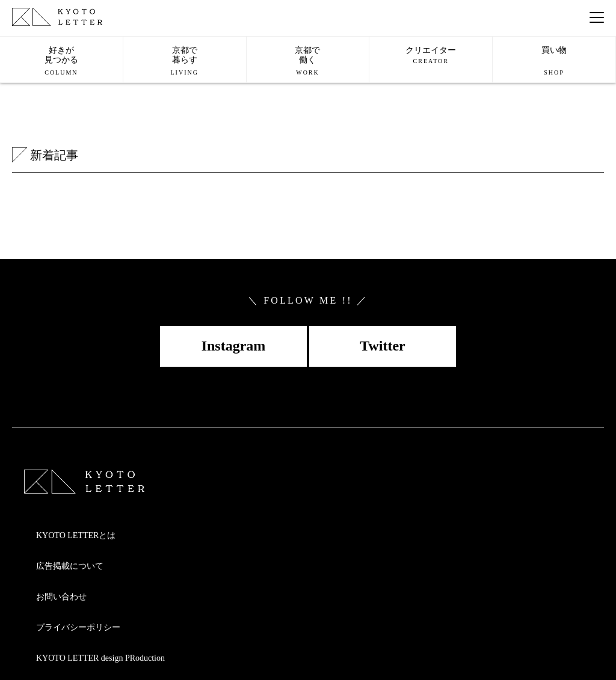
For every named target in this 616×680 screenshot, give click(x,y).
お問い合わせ (61, 597)
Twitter (383, 346)
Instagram (234, 346)
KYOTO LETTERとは (76, 535)
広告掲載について (70, 566)
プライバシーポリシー (78, 627)
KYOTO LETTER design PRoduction (100, 658)
